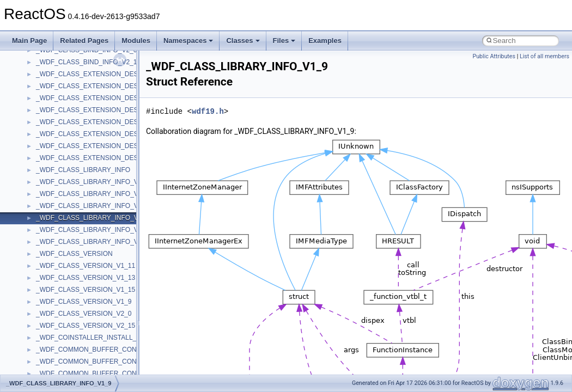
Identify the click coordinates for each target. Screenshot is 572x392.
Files (284, 41)
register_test (54, 180)
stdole (45, 252)
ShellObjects (54, 228)
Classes (243, 41)
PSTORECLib (56, 156)
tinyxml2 (48, 300)
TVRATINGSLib (59, 336)
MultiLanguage (57, 96)
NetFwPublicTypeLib (66, 120)
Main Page (29, 41)
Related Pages (84, 41)
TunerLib (49, 324)
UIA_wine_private (62, 360)
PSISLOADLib (57, 144)
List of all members (544, 56)
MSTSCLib (52, 60)
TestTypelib (52, 288)
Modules (136, 41)
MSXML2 (49, 84)
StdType (48, 264)
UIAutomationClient (64, 372)
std (40, 240)
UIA (41, 348)
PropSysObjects (59, 132)
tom (41, 312)
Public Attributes (494, 56)
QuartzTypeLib (57, 168)
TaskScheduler (57, 276)
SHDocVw (51, 204)
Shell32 (47, 216)
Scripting (49, 192)
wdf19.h (208, 111)
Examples (325, 41)
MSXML (48, 72)
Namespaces (188, 41)
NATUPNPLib (56, 108)
